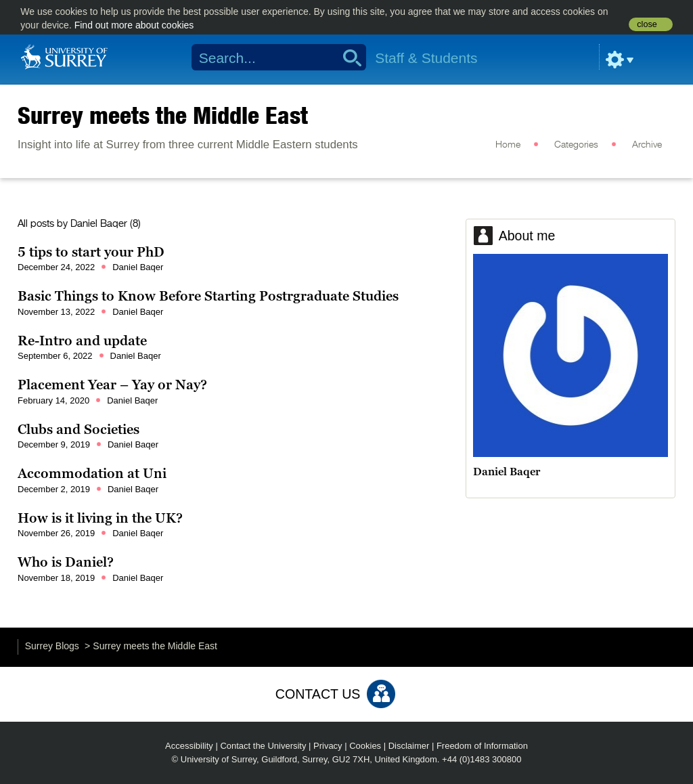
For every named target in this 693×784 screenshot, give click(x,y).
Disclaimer (409, 746)
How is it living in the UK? (100, 518)
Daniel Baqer (99, 224)
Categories (576, 145)
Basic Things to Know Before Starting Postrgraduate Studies (208, 296)
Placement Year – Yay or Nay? (112, 385)
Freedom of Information (482, 746)
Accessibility (189, 746)
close (647, 24)
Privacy (328, 746)
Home (508, 145)
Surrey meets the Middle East (163, 115)
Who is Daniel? (66, 562)
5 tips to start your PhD (91, 252)
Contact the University (263, 746)
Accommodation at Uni (92, 473)
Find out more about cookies (134, 25)
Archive (647, 145)
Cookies (365, 746)
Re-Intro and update (82, 341)
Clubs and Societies (79, 429)
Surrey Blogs (52, 646)
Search (348, 58)
